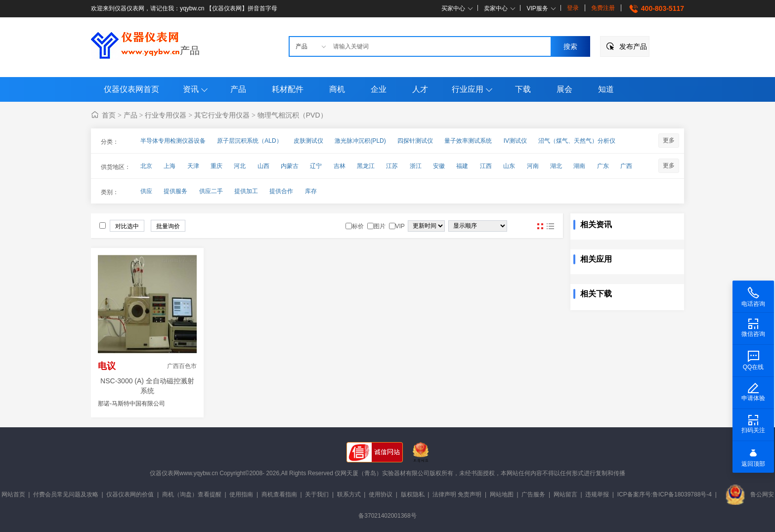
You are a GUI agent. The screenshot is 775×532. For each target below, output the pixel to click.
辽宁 (316, 166)
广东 (603, 166)
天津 (193, 166)
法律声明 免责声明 (457, 494)
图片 (540, 226)
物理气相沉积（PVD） (292, 115)
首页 (109, 115)
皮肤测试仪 (308, 141)
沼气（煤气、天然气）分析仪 (577, 141)
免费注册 (603, 8)
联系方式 (349, 494)
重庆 (216, 166)
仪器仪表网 (165, 473)
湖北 (556, 166)
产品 (190, 50)
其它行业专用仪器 (222, 115)
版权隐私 (413, 494)
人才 (420, 89)
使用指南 (241, 494)
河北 (240, 166)
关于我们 (317, 494)
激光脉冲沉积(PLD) (360, 141)
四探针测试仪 (415, 141)
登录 (573, 8)
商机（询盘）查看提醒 (192, 494)
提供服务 (175, 191)
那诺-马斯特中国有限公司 (131, 404)
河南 (533, 166)
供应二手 (211, 191)
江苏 (392, 166)
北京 (146, 166)
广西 (626, 166)
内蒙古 (290, 166)
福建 (462, 166)
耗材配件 (288, 89)
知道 (606, 89)
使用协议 (381, 494)
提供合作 (281, 191)
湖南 (579, 166)
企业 (379, 89)
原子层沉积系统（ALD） (249, 141)
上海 (170, 166)
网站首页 (13, 494)
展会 (564, 89)
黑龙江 (366, 166)
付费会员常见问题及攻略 (66, 494)
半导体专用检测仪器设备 (173, 141)
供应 (146, 191)
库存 (311, 191)
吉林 (340, 166)
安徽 (439, 166)
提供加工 (246, 191)
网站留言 (565, 494)
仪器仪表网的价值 (130, 494)
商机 (337, 89)
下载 (523, 89)
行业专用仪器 (166, 115)
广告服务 (533, 494)
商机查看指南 (279, 494)
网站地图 (502, 494)
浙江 (416, 166)
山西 (263, 166)
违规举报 (597, 494)
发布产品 (633, 46)
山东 (509, 166)
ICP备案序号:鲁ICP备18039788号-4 (665, 494)
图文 (550, 226)
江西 (486, 166)
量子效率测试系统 (468, 141)
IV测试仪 (515, 141)
